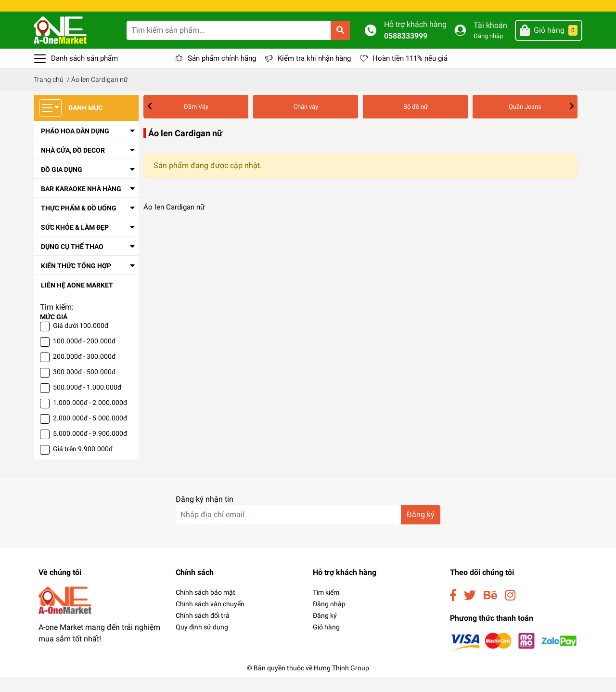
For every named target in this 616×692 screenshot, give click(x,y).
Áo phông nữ (509, 122)
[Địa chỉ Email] (308, 530)
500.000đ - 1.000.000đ (87, 402)
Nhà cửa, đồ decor (73, 165)
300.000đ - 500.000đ (84, 387)
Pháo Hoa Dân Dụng (75, 146)
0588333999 (406, 51)
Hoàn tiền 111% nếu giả (410, 73)
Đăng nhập (488, 51)
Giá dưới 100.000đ (81, 340)
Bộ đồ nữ (238, 122)
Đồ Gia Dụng (62, 184)
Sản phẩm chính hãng (222, 73)
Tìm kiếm (326, 607)
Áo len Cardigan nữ (404, 122)
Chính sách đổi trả (203, 630)
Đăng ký (325, 630)
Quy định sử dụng (202, 642)
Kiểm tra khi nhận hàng (314, 73)
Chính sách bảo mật (205, 607)
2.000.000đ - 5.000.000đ (90, 433)
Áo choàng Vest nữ (338, 122)
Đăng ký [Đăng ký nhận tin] (421, 529)
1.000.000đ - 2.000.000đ (90, 418)
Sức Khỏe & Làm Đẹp (75, 242)
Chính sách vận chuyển (210, 619)
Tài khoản (490, 40)
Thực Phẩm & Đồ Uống (79, 223)
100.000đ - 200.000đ (84, 356)
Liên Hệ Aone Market (77, 300)
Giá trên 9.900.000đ (83, 464)
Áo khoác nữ (461, 122)
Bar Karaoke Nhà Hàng (81, 204)
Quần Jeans (282, 122)
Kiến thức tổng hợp (76, 281)
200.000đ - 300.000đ (84, 371)
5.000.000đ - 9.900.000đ (90, 448)
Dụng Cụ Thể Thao (72, 261)
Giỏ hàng (326, 642)
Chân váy (199, 122)
